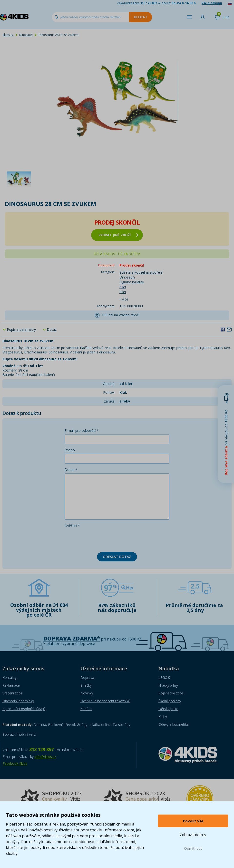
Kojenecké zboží (171, 693)
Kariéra (86, 709)
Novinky (87, 693)
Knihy (163, 717)
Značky (86, 685)
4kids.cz (8, 35)
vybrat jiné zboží (118, 235)
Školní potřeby (170, 701)
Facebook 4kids (15, 763)
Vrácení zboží (13, 693)
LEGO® (164, 677)
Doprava (87, 677)
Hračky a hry (168, 685)
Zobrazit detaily (193, 835)
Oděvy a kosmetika (174, 724)
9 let (123, 292)
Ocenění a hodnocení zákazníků (105, 701)
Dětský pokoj (169, 709)
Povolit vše (193, 821)
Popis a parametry (21, 329)
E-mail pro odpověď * (82, 430)
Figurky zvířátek (132, 282)
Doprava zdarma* (72, 638)
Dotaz (52, 329)
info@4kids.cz (45, 757)
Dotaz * (71, 470)
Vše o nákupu (212, 3)
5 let (123, 287)
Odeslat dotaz (117, 557)
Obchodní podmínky (18, 701)
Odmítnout (193, 848)
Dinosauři (26, 35)
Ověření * (72, 526)
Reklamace (11, 685)
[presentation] (102, 539)
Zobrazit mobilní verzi (19, 734)
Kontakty (10, 677)
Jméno (70, 450)
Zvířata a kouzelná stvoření (141, 272)
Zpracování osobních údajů (24, 709)
